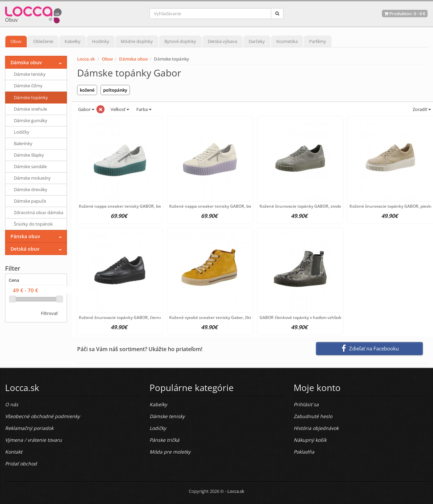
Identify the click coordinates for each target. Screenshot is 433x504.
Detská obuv (25, 249)
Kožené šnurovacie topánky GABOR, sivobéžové (305, 206)
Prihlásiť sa (306, 404)
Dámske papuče (30, 201)
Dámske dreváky (31, 189)
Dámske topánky (31, 97)
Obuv (16, 41)
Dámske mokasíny (32, 178)
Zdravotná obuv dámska (39, 212)
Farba (144, 109)
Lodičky (22, 132)
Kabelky (73, 41)
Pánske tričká (164, 440)
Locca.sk (86, 59)
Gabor (86, 109)
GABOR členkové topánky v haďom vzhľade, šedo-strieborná (317, 317)
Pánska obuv (25, 236)
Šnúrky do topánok (33, 224)
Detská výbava (222, 41)
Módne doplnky (137, 41)
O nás (12, 404)
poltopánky (115, 90)
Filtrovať (49, 313)
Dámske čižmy (28, 86)
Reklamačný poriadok (29, 428)
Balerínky (23, 143)
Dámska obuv (133, 59)
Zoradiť (421, 109)
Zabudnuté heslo (313, 416)
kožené (87, 90)
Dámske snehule (30, 109)
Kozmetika (287, 41)
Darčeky (257, 41)
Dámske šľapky (29, 155)
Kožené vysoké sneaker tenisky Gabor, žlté (211, 317)
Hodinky (101, 41)
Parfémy (318, 41)
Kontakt (14, 452)
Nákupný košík (310, 440)
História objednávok (316, 428)
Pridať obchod (21, 464)
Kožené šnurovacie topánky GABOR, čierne (120, 317)
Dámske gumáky (31, 120)
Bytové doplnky (180, 41)
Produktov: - (405, 14)
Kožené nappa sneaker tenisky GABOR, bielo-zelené (129, 206)
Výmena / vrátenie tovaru (33, 440)
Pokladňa (304, 452)
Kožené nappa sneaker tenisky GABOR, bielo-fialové (219, 206)
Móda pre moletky (170, 452)
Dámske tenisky (30, 74)
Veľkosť (119, 109)
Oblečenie (43, 41)
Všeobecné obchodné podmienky (42, 416)
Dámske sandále (30, 166)
